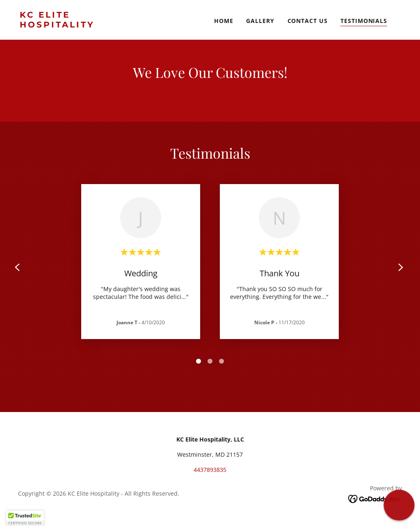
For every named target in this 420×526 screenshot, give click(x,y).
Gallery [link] (260, 21)
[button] (25, 518)
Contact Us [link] (308, 21)
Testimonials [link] (364, 21)
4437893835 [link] (210, 470)
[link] (73, 25)
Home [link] (224, 21)
